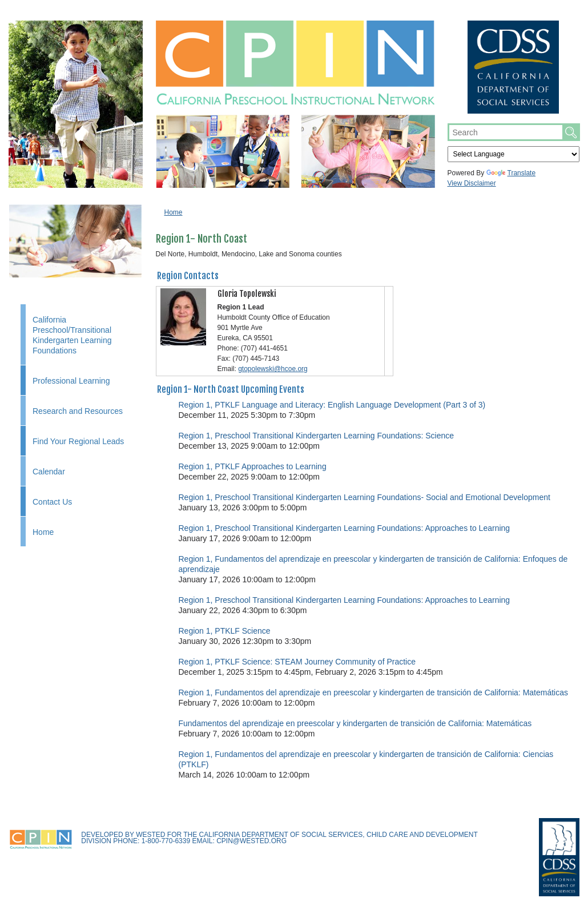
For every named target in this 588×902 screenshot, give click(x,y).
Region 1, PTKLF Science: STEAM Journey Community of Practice (297, 662)
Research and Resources (78, 411)
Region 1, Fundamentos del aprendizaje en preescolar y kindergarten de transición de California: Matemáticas (374, 692)
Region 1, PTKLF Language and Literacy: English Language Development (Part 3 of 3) (332, 405)
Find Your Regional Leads (78, 441)
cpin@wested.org (251, 841)
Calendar (49, 472)
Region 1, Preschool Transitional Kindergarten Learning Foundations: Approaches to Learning (345, 528)
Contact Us (52, 502)
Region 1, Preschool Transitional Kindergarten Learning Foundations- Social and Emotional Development (365, 497)
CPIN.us (295, 63)
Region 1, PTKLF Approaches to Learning (253, 466)
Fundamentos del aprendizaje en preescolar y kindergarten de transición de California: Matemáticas (355, 723)
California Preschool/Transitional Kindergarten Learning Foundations (72, 335)
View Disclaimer (472, 183)
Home (43, 532)
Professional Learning (71, 381)
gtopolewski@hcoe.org (273, 369)
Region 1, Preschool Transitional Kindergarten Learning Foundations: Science (317, 436)
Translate (511, 173)
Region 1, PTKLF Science (225, 631)
